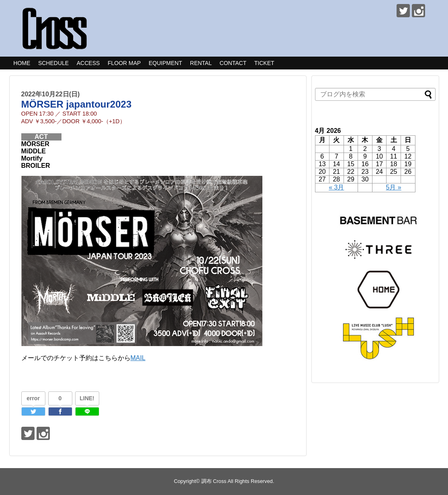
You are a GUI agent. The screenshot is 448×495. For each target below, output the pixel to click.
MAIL (138, 358)
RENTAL (201, 63)
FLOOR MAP (124, 63)
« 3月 (336, 187)
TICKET (264, 63)
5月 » (394, 187)
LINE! (87, 398)
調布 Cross (214, 481)
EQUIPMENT (165, 63)
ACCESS (88, 63)
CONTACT (233, 63)
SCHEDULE (53, 63)
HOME (22, 63)
